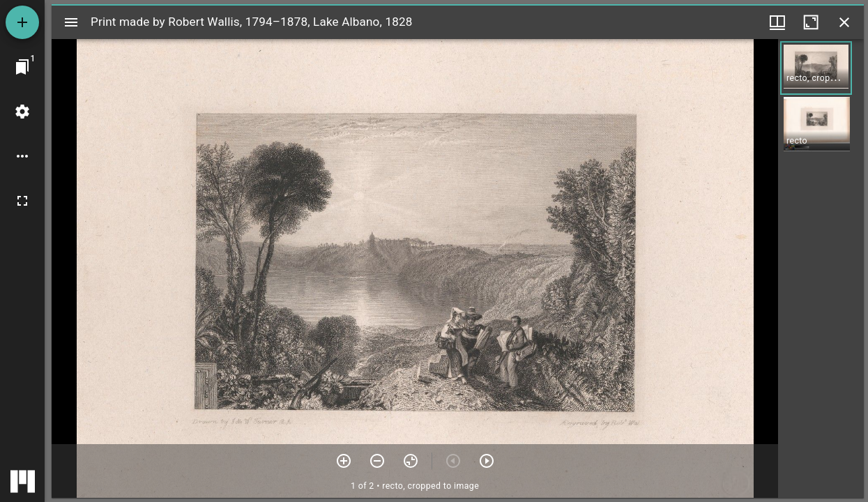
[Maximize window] (811, 22)
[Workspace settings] (22, 112)
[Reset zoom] (411, 461)
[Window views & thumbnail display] (777, 22)
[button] (816, 68)
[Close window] (844, 22)
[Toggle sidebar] (71, 22)
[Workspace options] (22, 156)
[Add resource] (22, 22)
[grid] (821, 268)
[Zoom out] (377, 461)
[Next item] (487, 461)
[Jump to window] (22, 67)
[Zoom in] (344, 461)
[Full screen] (22, 201)
